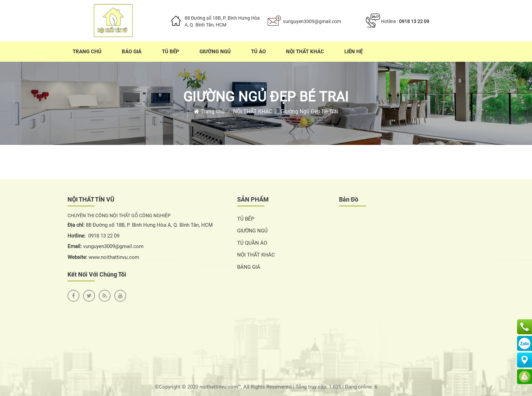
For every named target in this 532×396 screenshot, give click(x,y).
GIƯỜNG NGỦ (252, 231)
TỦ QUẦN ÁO (252, 243)
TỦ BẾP (246, 219)
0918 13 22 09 (414, 21)
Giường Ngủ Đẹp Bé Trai (266, 97)
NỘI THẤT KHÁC (253, 111)
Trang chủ (209, 111)
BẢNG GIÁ (249, 267)
